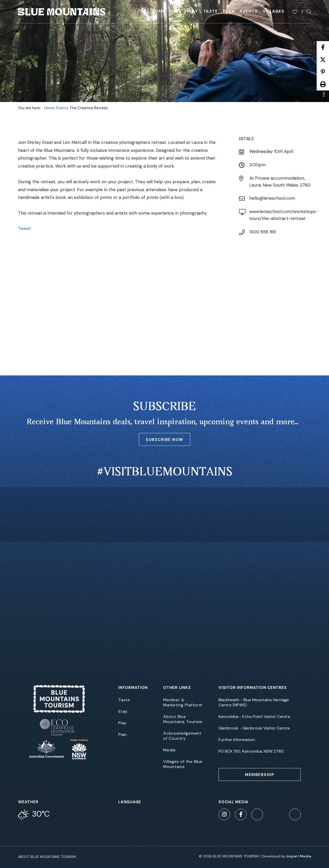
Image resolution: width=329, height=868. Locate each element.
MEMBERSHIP (260, 775)
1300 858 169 (263, 232)
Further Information (237, 740)
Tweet (24, 228)
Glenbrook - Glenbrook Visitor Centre (254, 728)
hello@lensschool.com (272, 198)
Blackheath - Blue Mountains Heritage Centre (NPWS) (254, 703)
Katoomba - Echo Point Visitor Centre (254, 717)
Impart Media (299, 856)
